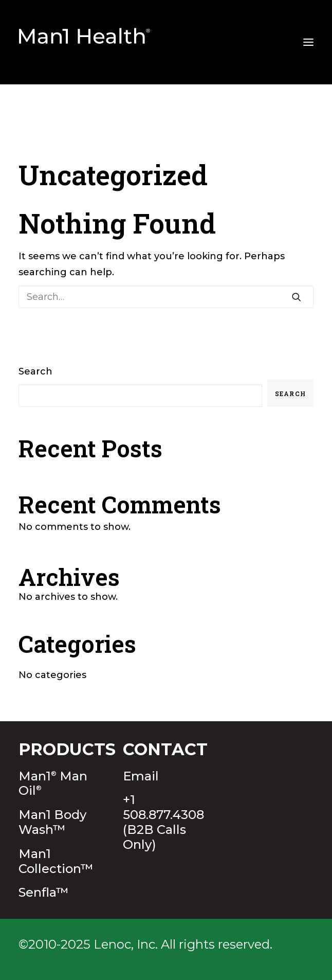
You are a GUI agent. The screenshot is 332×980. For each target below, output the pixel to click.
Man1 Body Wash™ (52, 822)
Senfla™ (44, 892)
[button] (297, 297)
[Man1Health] (85, 42)
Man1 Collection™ (56, 861)
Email (141, 776)
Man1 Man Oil (53, 783)
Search (35, 371)
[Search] (166, 297)
